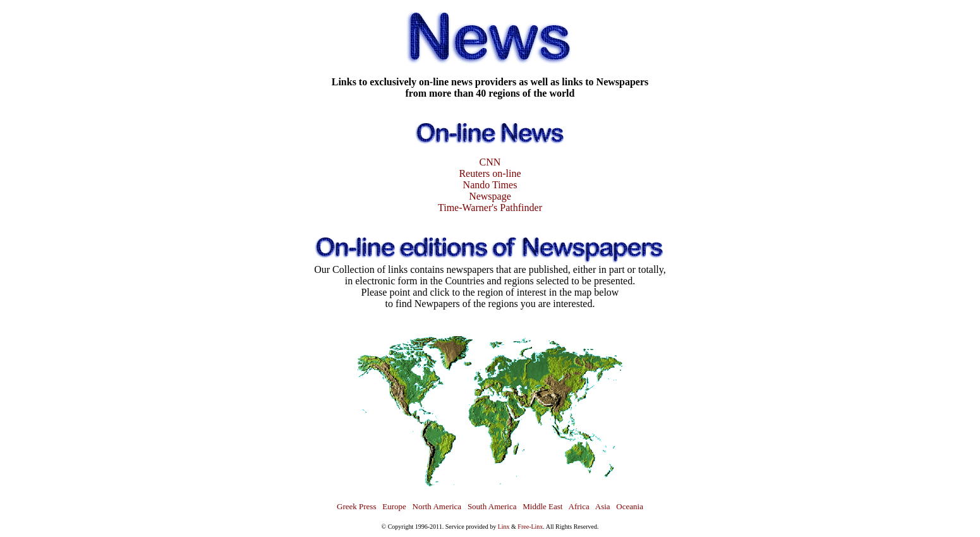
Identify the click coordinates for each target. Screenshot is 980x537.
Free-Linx (530, 527)
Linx (504, 527)
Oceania (630, 506)
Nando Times (490, 185)
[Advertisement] (38, 190)
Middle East (542, 506)
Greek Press (356, 506)
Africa (579, 506)
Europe (394, 506)
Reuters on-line (490, 173)
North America (437, 506)
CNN (490, 162)
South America (492, 506)
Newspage (490, 196)
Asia (603, 506)
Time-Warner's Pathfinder (490, 208)
